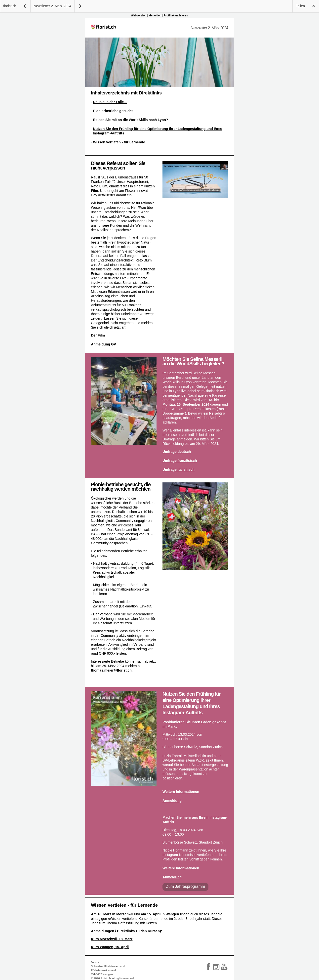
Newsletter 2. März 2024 (52, 6)
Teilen (300, 6)
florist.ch (10, 6)
